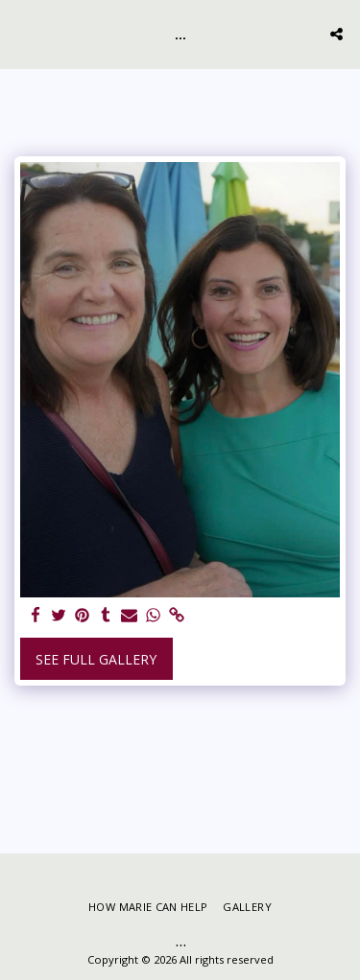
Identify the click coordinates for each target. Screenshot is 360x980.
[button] (21, 33)
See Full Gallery (96, 659)
